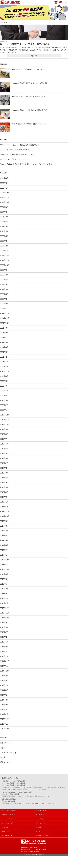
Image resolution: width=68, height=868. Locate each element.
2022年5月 (4, 292)
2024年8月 (4, 214)
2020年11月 (5, 376)
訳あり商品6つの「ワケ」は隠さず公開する (29, 124)
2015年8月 (4, 637)
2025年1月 (4, 189)
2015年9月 (4, 632)
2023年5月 (4, 233)
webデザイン (5, 755)
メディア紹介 (40, 831)
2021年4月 (4, 352)
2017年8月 (4, 534)
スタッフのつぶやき (8, 764)
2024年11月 (5, 199)
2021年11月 (5, 322)
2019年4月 (4, 460)
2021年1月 (4, 366)
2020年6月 (4, 396)
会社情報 (39, 839)
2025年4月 (4, 179)
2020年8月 (4, 386)
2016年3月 (4, 603)
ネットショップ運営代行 (9, 823)
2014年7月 (4, 696)
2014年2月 (4, 721)
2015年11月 (5, 622)
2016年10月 (5, 578)
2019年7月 (4, 445)
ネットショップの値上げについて (14, 160)
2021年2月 (4, 361)
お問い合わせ (6, 844)
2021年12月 (5, 317)
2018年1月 (4, 509)
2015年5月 (4, 652)
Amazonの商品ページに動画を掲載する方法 (29, 110)
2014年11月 (5, 676)
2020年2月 (4, 411)
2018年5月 (4, 489)
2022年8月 (4, 278)
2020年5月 (4, 401)
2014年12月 (5, 671)
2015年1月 (4, 667)
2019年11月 (5, 425)
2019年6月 (4, 450)
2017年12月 (5, 514)
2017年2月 (4, 558)
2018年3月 (4, 499)
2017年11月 (5, 519)
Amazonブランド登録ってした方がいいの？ (29, 69)
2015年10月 (5, 627)
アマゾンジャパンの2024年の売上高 (15, 150)
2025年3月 (4, 184)
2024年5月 (4, 223)
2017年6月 (4, 543)
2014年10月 (5, 681)
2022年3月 (4, 302)
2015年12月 (5, 617)
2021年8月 (4, 337)
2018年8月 (4, 475)
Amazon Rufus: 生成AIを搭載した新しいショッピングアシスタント (27, 165)
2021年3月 (4, 356)
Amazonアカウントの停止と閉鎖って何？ (29, 97)
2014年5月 (4, 706)
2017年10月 (5, 524)
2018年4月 (4, 494)
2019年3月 (4, 465)
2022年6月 (4, 287)
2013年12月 (5, 731)
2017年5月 (4, 548)
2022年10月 (5, 268)
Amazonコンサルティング (9, 831)
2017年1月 (4, 563)
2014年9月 (4, 686)
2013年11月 (5, 735)
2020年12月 (5, 371)
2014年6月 (4, 701)
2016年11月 (5, 573)
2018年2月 (4, 504)
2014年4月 (4, 711)
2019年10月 (5, 430)
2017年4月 (4, 553)
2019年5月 (4, 455)
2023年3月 (4, 243)
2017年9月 (4, 529)
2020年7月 (4, 391)
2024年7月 (4, 219)
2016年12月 (5, 568)
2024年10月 (5, 204)
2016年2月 (4, 607)
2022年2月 (4, 307)
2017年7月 (4, 539)
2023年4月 (4, 238)
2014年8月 (4, 691)
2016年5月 (4, 593)
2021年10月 (5, 327)
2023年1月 (4, 253)
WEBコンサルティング (8, 827)
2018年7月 (4, 480)
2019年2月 (4, 470)
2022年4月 (4, 297)
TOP (1, 23)
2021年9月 (4, 332)
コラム (9, 23)
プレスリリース (40, 835)
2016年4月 (4, 598)
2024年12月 (5, 194)
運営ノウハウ (5, 774)
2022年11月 (5, 263)
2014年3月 (4, 716)
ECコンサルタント (41, 823)
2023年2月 (4, 248)
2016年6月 (4, 588)
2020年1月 (4, 415)
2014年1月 (4, 726)
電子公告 (39, 844)
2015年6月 (4, 647)
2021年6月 (4, 347)
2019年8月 (4, 440)
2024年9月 (4, 209)
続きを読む (34, 56)
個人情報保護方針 (7, 848)
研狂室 (5, 23)
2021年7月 (4, 342)
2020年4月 (4, 406)
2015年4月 (4, 657)
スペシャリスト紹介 (8, 835)
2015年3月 (4, 662)
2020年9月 (4, 381)
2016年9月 (4, 583)
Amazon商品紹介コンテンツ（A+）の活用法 (30, 83)
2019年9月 (4, 435)
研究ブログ (5, 839)
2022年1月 (4, 312)
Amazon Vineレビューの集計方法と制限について (20, 145)
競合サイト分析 (40, 827)
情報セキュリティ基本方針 (43, 848)
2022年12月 (5, 258)
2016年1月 (4, 612)
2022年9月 (4, 273)
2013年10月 (5, 740)
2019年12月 (5, 420)
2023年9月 (4, 228)
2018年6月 (4, 484)
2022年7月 (4, 283)
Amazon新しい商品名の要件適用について (17, 155)
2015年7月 (4, 642)
